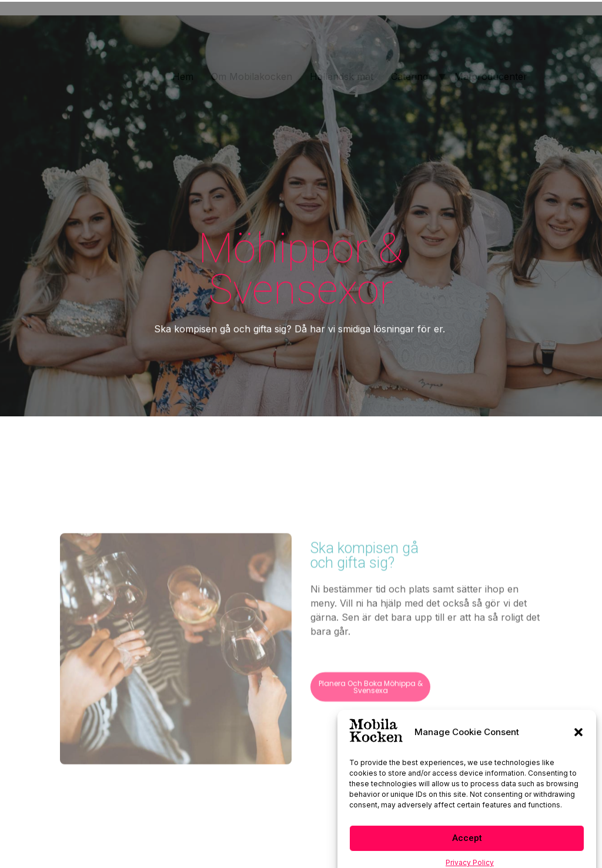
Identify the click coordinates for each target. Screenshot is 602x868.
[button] (578, 746)
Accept (467, 852)
